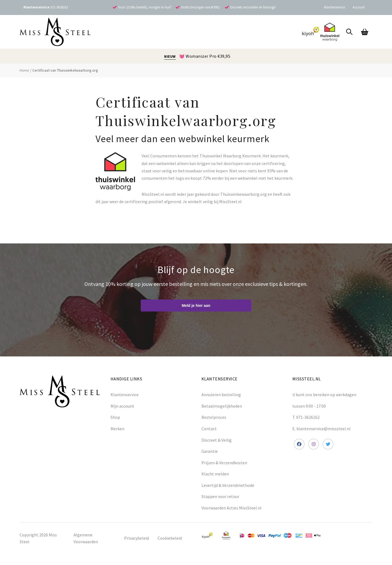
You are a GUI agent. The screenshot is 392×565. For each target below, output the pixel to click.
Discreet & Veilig (217, 440)
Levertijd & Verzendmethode (228, 485)
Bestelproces (214, 417)
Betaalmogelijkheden (222, 406)
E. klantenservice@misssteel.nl (321, 429)
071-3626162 (59, 7)
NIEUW (170, 57)
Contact (209, 429)
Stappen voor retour (220, 496)
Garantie (210, 451)
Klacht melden (215, 474)
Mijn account (122, 406)
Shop (115, 417)
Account (359, 7)
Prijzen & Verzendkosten (224, 463)
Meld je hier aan (196, 306)
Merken (117, 429)
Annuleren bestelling (221, 395)
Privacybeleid (137, 538)
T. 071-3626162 (306, 417)
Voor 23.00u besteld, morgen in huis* (145, 7)
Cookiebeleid (170, 538)
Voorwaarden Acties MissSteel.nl (232, 508)
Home (24, 70)
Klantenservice (334, 7)
